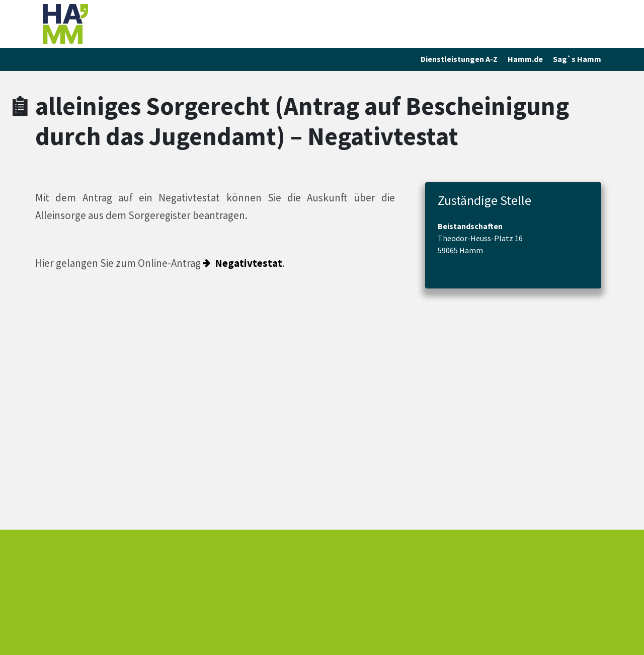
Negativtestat (249, 263)
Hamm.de (525, 59)
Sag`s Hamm (577, 59)
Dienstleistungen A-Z (459, 59)
